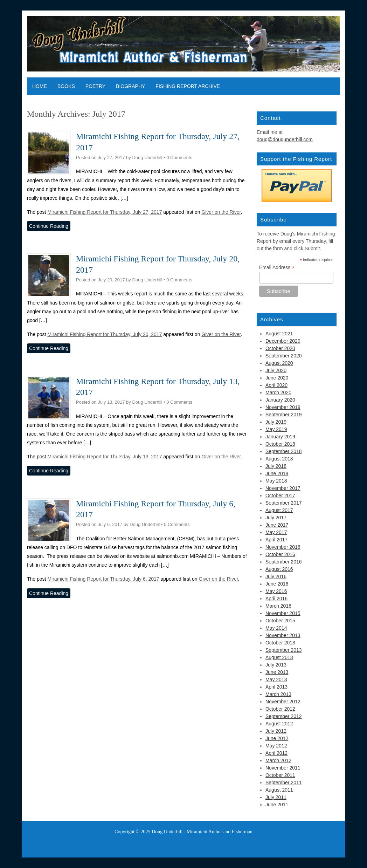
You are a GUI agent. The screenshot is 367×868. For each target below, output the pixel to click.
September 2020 (284, 356)
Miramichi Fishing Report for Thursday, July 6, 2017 (103, 579)
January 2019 (280, 437)
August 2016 (279, 569)
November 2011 (283, 768)
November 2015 (283, 613)
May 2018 (276, 481)
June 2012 (277, 738)
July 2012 (276, 731)
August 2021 (279, 334)
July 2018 (276, 466)
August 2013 (279, 657)
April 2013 (276, 687)
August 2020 (279, 363)
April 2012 (276, 753)
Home (40, 86)
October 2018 (280, 444)
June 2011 (277, 805)
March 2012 (278, 760)
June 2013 (277, 672)
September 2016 (284, 562)
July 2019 (276, 422)
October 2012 (280, 709)
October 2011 (280, 775)
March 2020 (278, 392)
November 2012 (283, 702)
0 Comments (179, 158)
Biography (130, 86)
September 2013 (284, 650)
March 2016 (278, 606)
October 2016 (280, 554)
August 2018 (279, 459)
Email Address (277, 268)
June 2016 (277, 584)
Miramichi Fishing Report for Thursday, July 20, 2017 (105, 334)
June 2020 (277, 378)
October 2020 (280, 348)
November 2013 (283, 635)
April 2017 (276, 540)
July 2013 (276, 665)
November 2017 (283, 488)
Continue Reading (49, 226)
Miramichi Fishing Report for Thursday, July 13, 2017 (105, 457)
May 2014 (276, 628)
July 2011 (276, 797)
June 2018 (277, 473)
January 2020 (280, 400)
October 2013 (280, 643)
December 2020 (283, 341)
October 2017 (280, 495)
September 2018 (284, 451)
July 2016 (276, 576)
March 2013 (278, 694)
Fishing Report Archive (188, 86)
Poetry (95, 86)
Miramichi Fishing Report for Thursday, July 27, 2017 (105, 212)
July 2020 (276, 370)
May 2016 (276, 591)
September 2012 (284, 716)
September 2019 (284, 415)
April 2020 (276, 385)
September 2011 (284, 782)
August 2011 (279, 790)
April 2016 (276, 599)
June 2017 (277, 525)
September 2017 (284, 503)
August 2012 (279, 724)
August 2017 (279, 510)
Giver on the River (221, 212)
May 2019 (276, 429)
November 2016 (283, 547)
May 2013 (276, 679)
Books (66, 86)
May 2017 (276, 532)
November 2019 (283, 407)
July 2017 (276, 518)
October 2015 (280, 621)
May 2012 (276, 746)
